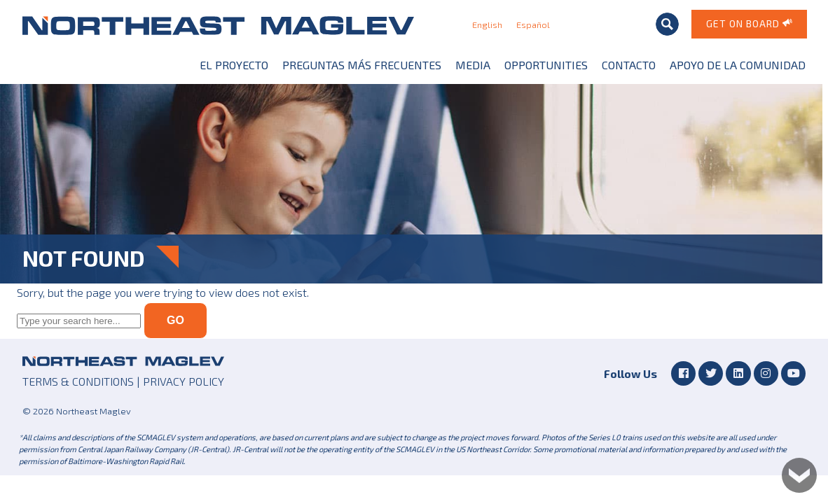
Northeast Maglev (218, 25)
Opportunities (546, 65)
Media (473, 65)
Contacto (629, 65)
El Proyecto (234, 65)
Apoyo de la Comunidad (738, 65)
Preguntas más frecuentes (362, 65)
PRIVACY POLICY (184, 381)
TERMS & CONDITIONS (78, 381)
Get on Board (750, 23)
